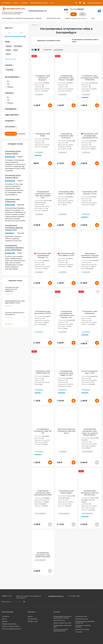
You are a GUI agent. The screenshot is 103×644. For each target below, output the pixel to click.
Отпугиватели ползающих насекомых (83, 626)
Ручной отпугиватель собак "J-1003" (90, 372)
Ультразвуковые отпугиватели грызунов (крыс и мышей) (62, 617)
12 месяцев (9, 70)
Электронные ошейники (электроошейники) (61, 630)
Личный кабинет (33, 619)
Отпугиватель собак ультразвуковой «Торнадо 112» (44, 255)
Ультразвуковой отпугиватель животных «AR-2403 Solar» (90, 493)
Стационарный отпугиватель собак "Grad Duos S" (66, 136)
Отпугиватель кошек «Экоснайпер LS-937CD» (43, 312)
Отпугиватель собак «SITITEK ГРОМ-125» (43, 372)
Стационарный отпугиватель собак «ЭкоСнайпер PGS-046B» (43, 493)
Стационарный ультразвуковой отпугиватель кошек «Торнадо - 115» (66, 314)
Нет (7, 84)
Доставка (24, 3)
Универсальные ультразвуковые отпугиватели (85, 622)
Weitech (8, 50)
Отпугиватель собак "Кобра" (43, 135)
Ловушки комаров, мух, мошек (62, 623)
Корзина (30, 616)
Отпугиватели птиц (59, 620)
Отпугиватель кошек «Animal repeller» (66, 492)
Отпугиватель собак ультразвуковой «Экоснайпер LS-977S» (90, 136)
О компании (6, 3)
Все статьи (10, 324)
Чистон (8, 54)
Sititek (15, 50)
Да (7, 81)
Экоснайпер (18, 46)
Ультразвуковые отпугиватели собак (62, 626)
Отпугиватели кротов (82, 619)
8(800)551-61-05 (7, 596)
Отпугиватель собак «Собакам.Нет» (90, 312)
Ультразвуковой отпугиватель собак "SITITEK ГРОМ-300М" (43, 555)
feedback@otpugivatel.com (38, 11)
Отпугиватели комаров (82, 629)
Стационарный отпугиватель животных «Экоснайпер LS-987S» (90, 255)
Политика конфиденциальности (12, 629)
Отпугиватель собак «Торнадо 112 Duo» (90, 193)
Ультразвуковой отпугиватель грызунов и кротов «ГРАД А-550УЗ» (14, 248)
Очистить (22, 134)
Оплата (16, 3)
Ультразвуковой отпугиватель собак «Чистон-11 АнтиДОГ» (66, 78)
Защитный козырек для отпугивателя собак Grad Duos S (66, 431)
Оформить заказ (33, 621)
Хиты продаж (58, 50)
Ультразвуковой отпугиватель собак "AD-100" (43, 431)
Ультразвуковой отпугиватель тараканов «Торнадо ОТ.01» (14, 227)
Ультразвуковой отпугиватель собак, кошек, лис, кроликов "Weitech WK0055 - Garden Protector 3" (90, 433)
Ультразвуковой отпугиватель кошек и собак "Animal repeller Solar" (43, 195)
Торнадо (9, 46)
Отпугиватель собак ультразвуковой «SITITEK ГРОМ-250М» (90, 78)
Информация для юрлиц (39, 3)
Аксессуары (79, 632)
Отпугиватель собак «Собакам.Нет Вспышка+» (43, 78)
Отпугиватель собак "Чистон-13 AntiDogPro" (66, 193)
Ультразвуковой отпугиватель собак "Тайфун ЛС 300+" (66, 373)
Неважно (9, 87)
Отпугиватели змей (81, 616)
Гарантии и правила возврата (11, 626)
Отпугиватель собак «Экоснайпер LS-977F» (66, 254)
